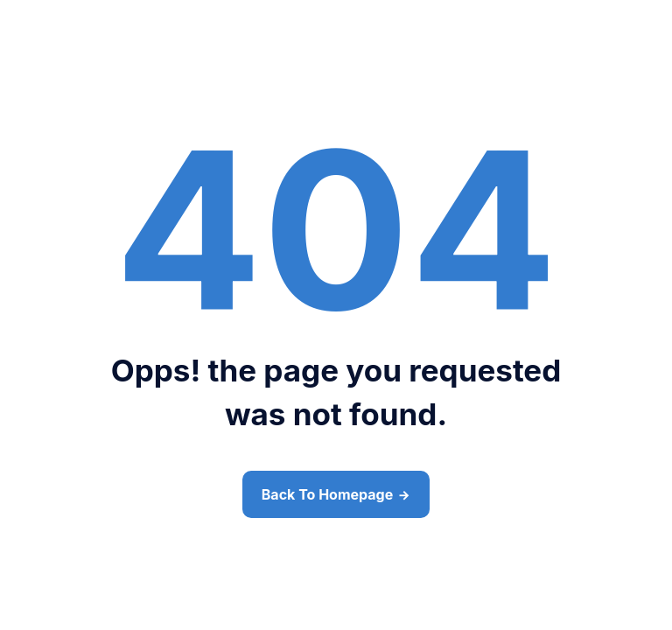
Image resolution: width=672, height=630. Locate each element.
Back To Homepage (327, 494)
